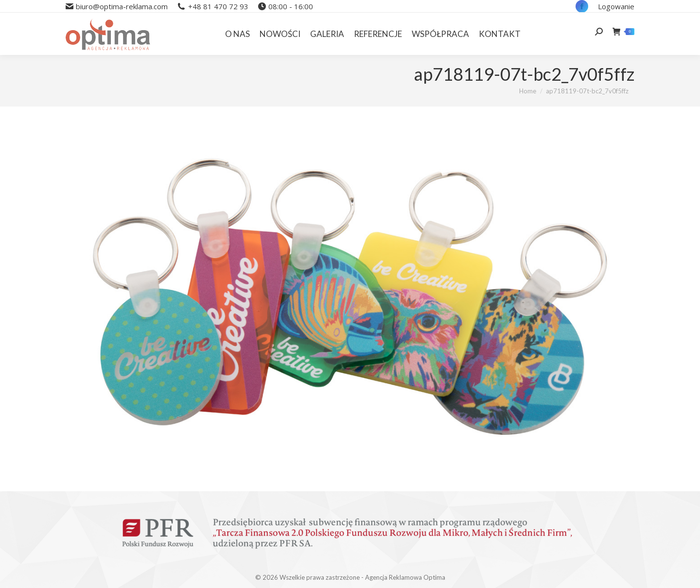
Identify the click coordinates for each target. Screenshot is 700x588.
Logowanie (616, 6)
